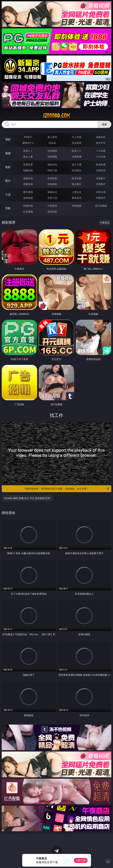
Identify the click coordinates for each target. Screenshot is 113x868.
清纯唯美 (52, 184)
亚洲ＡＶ (28, 151)
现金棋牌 (77, 143)
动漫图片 (101, 178)
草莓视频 (77, 206)
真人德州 (52, 137)
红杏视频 (28, 212)
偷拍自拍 (52, 164)
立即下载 (81, 860)
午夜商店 (52, 206)
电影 (8, 167)
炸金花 (52, 143)
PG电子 (28, 137)
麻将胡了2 (28, 143)
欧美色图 (77, 178)
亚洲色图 (52, 178)
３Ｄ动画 (101, 151)
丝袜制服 (52, 157)
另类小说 (52, 198)
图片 (8, 181)
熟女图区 (77, 184)
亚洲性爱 (28, 164)
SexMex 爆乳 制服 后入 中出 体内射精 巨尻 (27, 498)
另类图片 (101, 184)
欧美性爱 (101, 164)
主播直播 (77, 157)
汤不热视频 (101, 206)
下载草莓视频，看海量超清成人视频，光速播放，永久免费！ (67, 489)
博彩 (8, 139)
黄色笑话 (77, 198)
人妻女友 (77, 192)
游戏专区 (101, 137)
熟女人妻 (28, 157)
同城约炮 (28, 206)
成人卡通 (77, 164)
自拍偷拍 (52, 151)
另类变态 (101, 170)
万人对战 (77, 137)
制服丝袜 (28, 170)
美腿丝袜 (28, 184)
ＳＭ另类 (101, 157)
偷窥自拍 (28, 178)
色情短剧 (52, 212)
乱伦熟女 (77, 170)
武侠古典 (101, 192)
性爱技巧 (101, 198)
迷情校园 (28, 198)
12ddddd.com (56, 116)
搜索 (104, 124)
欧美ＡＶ (77, 151)
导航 (8, 208)
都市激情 (28, 192)
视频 (8, 153)
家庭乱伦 (52, 192)
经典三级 (52, 170)
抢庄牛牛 (101, 143)
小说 (8, 194)
